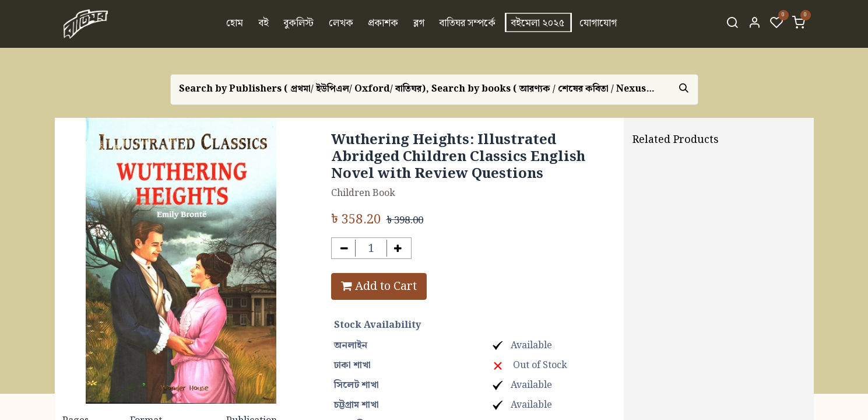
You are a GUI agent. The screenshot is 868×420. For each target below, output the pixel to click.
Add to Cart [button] (379, 286)
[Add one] (398, 248)
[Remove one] (345, 248)
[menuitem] (235, 24)
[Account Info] (754, 24)
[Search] (732, 24)
